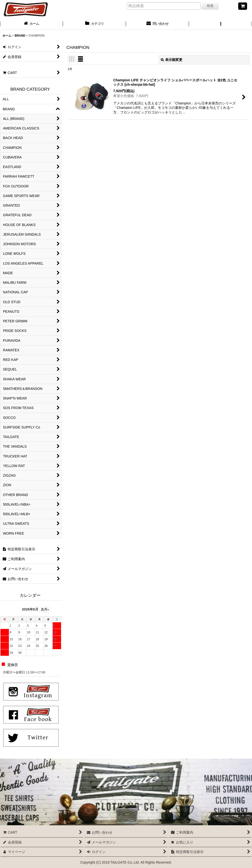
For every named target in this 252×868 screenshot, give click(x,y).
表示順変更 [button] (172, 60)
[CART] (243, 6)
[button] (220, 24)
